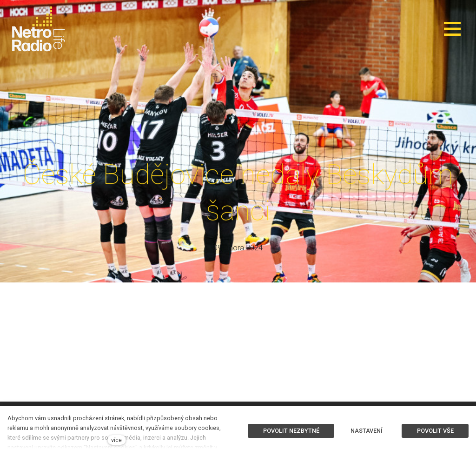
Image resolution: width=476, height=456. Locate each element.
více (116, 440)
